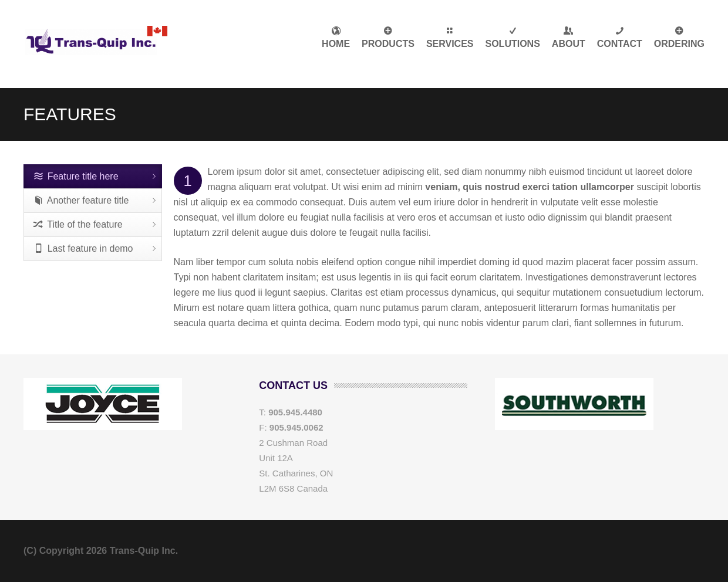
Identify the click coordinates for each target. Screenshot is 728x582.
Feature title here (76, 176)
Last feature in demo (83, 248)
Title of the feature (78, 224)
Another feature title (81, 200)
